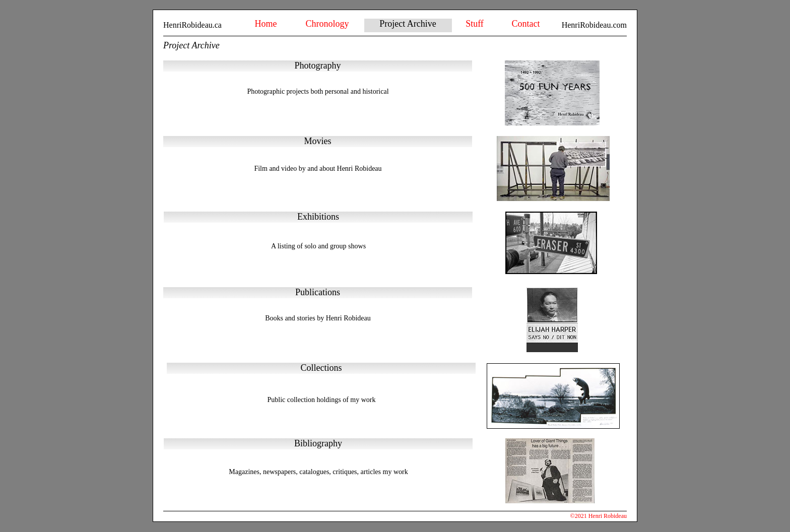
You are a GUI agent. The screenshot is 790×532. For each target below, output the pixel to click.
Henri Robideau (608, 516)
